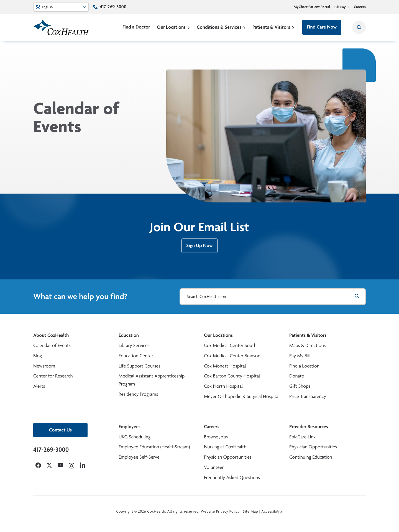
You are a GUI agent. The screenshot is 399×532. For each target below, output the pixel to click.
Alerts (39, 386)
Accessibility (272, 512)
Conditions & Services (221, 27)
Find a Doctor (136, 27)
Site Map (251, 512)
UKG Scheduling (135, 437)
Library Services (134, 345)
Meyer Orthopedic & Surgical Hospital (242, 396)
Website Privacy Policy (220, 512)
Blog (38, 356)
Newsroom (44, 366)
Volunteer (214, 467)
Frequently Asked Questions (232, 478)
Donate (297, 376)
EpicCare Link (302, 437)
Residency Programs (138, 394)
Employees (130, 427)
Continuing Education (311, 457)
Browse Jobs (216, 437)
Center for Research (53, 376)
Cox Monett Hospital (225, 366)
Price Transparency (308, 396)
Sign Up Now (199, 249)
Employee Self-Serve (139, 457)
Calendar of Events (52, 345)
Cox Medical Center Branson (232, 356)
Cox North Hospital (223, 386)
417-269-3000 (113, 7)
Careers (360, 7)
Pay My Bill (300, 356)
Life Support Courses (140, 366)
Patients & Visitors (273, 27)
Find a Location (304, 366)
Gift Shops (300, 386)
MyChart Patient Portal (312, 7)
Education (129, 335)
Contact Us (60, 430)
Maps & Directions (307, 345)
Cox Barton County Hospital (232, 376)
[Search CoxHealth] (359, 27)
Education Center (136, 356)
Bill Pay (342, 7)
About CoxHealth (51, 335)
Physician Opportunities (228, 457)
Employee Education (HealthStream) (154, 447)
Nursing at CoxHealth (225, 447)
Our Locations (173, 27)
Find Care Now (322, 27)
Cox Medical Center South (230, 345)
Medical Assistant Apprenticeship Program (152, 380)
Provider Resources (309, 427)
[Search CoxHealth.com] (273, 297)
